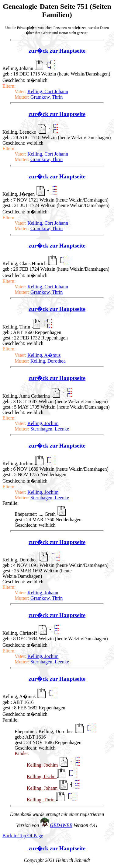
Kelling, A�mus (44, 355)
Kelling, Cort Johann (48, 91)
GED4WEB (61, 825)
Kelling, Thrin (41, 800)
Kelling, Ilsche (42, 777)
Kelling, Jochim (43, 423)
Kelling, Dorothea (48, 361)
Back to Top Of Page (23, 836)
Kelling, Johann (43, 593)
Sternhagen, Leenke (50, 429)
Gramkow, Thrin (47, 97)
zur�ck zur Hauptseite (57, 51)
